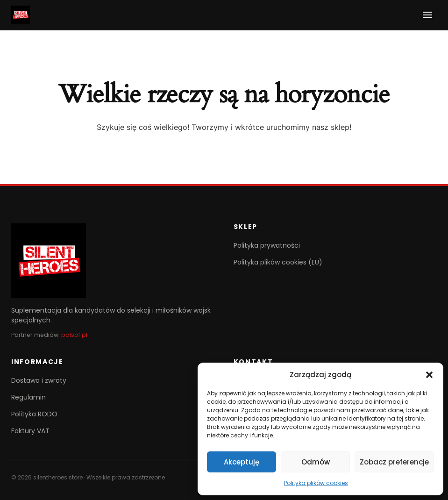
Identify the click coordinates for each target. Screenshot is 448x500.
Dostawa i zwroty (39, 380)
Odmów (316, 462)
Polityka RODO (34, 414)
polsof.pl (74, 335)
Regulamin (28, 397)
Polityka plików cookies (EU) (278, 262)
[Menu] (427, 15)
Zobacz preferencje (394, 462)
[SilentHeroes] (21, 15)
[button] (429, 375)
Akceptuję (242, 462)
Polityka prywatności (267, 245)
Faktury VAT (30, 431)
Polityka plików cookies (316, 483)
